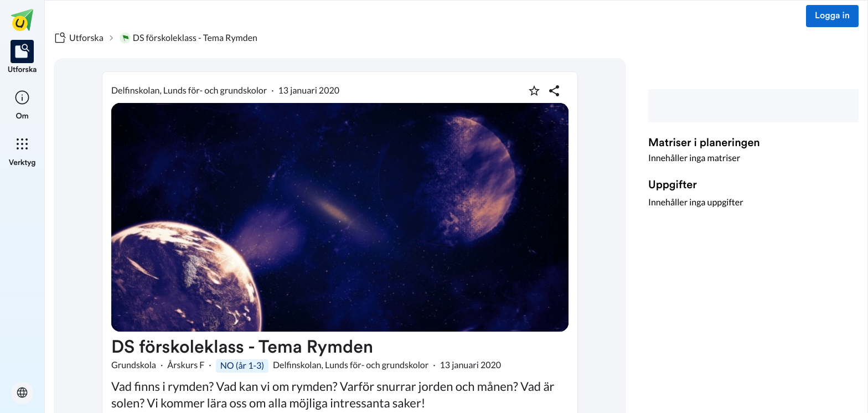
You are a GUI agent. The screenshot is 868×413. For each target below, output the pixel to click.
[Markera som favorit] (534, 91)
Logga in (832, 16)
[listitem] (22, 58)
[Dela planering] (554, 91)
